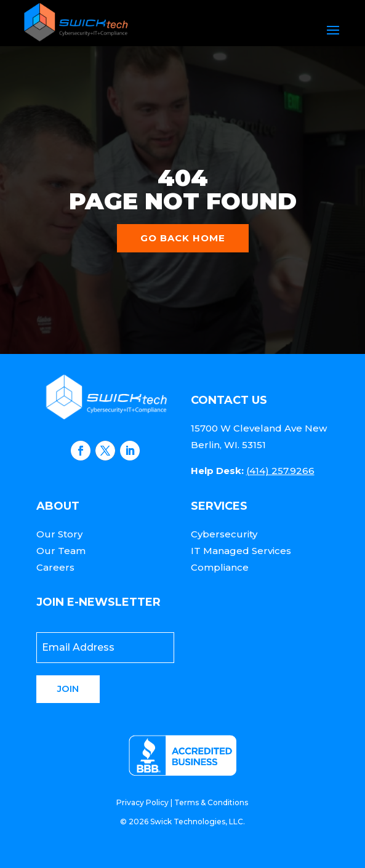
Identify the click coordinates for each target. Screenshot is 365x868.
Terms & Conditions (211, 802)
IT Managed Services (241, 551)
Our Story (59, 534)
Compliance (220, 567)
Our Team (61, 551)
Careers (55, 567)
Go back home (183, 238)
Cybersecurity (224, 534)
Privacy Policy (142, 802)
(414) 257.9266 (280, 471)
